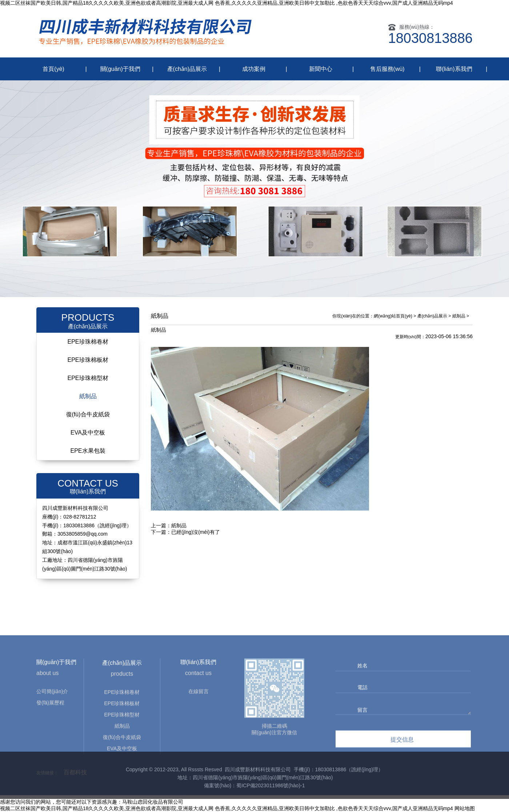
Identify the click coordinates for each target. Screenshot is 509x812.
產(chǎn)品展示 (187, 69)
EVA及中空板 (88, 433)
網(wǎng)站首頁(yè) (393, 316)
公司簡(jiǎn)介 (52, 748)
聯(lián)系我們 (454, 69)
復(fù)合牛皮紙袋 (88, 414)
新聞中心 (321, 69)
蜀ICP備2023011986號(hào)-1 (270, 785)
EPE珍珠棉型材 (88, 378)
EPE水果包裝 (88, 451)
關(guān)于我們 (120, 69)
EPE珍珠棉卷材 (88, 342)
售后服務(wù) (387, 69)
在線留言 (199, 748)
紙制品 (88, 396)
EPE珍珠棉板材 (88, 360)
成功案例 (254, 69)
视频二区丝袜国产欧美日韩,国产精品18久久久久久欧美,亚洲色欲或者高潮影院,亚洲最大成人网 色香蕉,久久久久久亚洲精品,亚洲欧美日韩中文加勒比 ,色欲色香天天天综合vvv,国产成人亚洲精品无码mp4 (227, 3)
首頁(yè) (53, 69)
